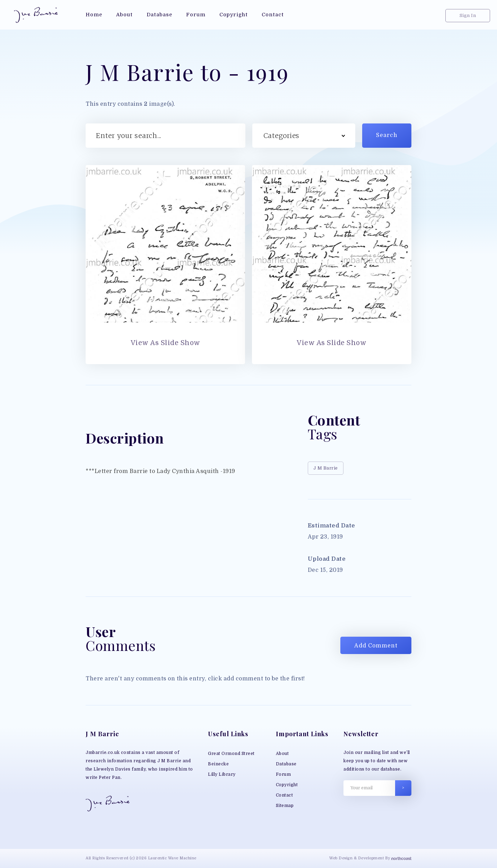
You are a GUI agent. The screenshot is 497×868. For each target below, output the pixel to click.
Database (286, 764)
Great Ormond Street (231, 754)
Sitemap (285, 806)
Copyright (287, 785)
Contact (285, 795)
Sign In (468, 15)
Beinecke (218, 764)
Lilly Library (222, 774)
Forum (284, 774)
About (282, 754)
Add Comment (376, 646)
